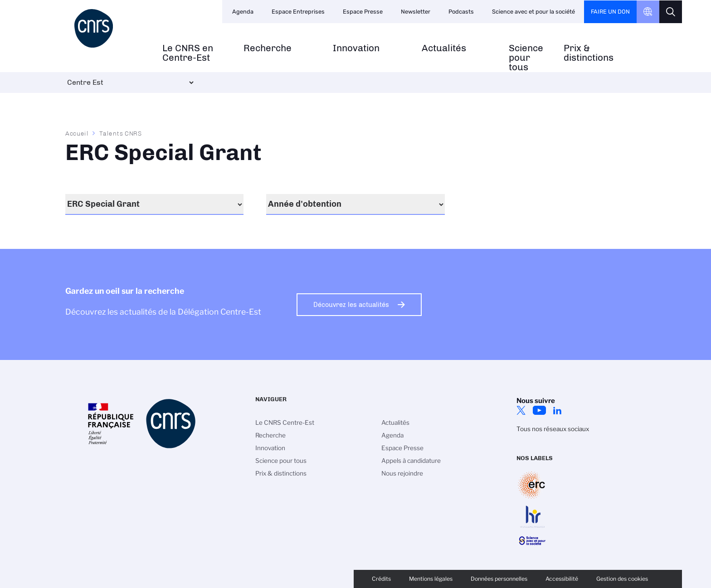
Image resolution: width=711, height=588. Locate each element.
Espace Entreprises (298, 12)
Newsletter (416, 12)
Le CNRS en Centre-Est (188, 53)
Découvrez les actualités (351, 305)
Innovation (356, 48)
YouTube (539, 410)
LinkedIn (557, 410)
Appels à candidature (411, 461)
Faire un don (610, 12)
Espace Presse (363, 12)
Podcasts (461, 12)
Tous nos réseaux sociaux (553, 429)
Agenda (243, 12)
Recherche (268, 48)
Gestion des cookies (622, 579)
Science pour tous (526, 58)
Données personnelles (499, 579)
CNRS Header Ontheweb (648, 12)
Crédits (381, 579)
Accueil (77, 133)
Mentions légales (431, 579)
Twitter (521, 410)
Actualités (444, 48)
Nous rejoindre (402, 473)
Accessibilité (562, 579)
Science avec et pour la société (533, 12)
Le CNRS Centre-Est (285, 423)
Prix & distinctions (589, 53)
